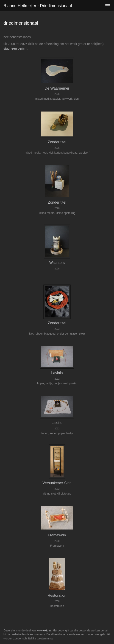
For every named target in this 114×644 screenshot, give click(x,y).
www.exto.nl (44, 631)
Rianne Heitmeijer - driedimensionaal (38, 6)
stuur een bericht (15, 48)
